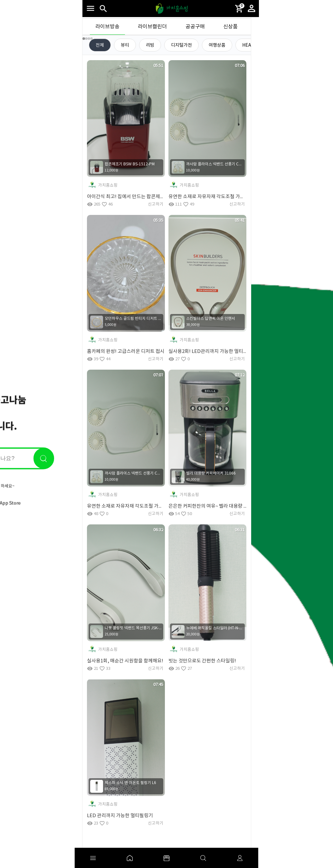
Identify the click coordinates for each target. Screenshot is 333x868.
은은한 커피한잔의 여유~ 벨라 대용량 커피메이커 (207, 506)
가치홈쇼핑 (108, 185)
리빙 (150, 45)
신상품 (230, 27)
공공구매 (195, 27)
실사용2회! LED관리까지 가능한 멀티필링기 (207, 351)
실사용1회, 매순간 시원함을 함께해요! (125, 661)
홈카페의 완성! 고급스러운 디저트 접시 (126, 351)
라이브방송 (107, 27)
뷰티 (125, 45)
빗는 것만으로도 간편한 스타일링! (202, 661)
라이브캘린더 (152, 27)
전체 (100, 45)
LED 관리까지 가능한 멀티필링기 (120, 816)
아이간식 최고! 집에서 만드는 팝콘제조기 (126, 197)
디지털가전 (181, 45)
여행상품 (217, 45)
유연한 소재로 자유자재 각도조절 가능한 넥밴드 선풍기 (207, 197)
